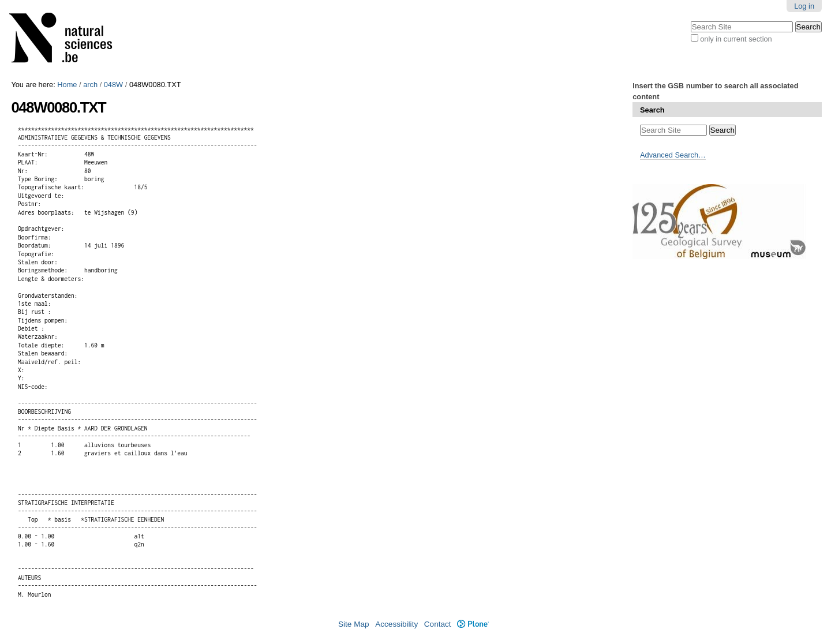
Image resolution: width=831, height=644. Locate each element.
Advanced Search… (673, 155)
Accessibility (396, 624)
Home (67, 85)
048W (113, 85)
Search (652, 110)
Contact (438, 624)
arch (90, 85)
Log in (804, 6)
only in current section (736, 39)
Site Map (354, 624)
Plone (473, 624)
